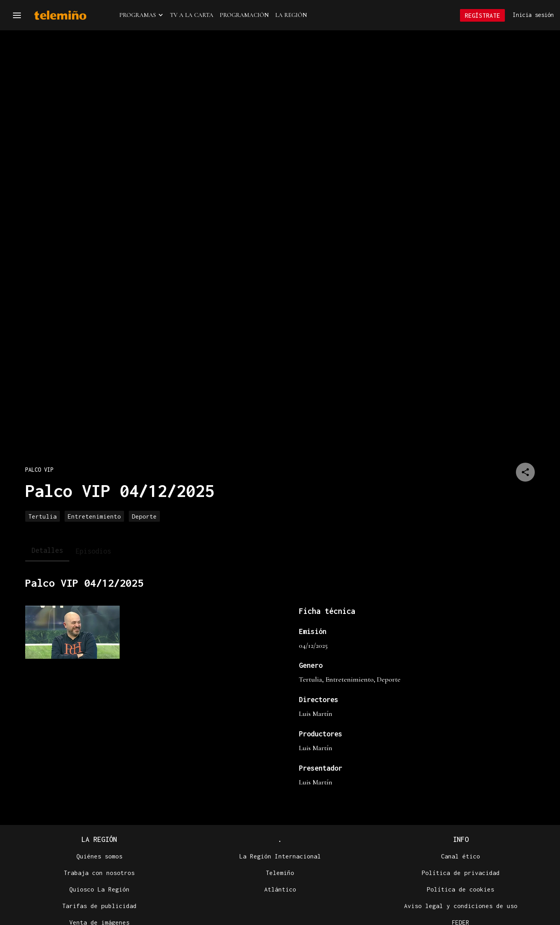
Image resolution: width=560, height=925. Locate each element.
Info (461, 840)
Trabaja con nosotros (99, 873)
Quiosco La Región (99, 890)
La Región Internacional (280, 857)
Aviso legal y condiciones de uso (461, 906)
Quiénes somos (99, 857)
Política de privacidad (461, 873)
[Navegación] (17, 16)
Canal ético (461, 857)
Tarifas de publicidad (99, 906)
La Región (291, 15)
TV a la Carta (192, 15)
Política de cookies (461, 890)
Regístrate (482, 16)
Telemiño (280, 873)
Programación (244, 15)
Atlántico (280, 890)
